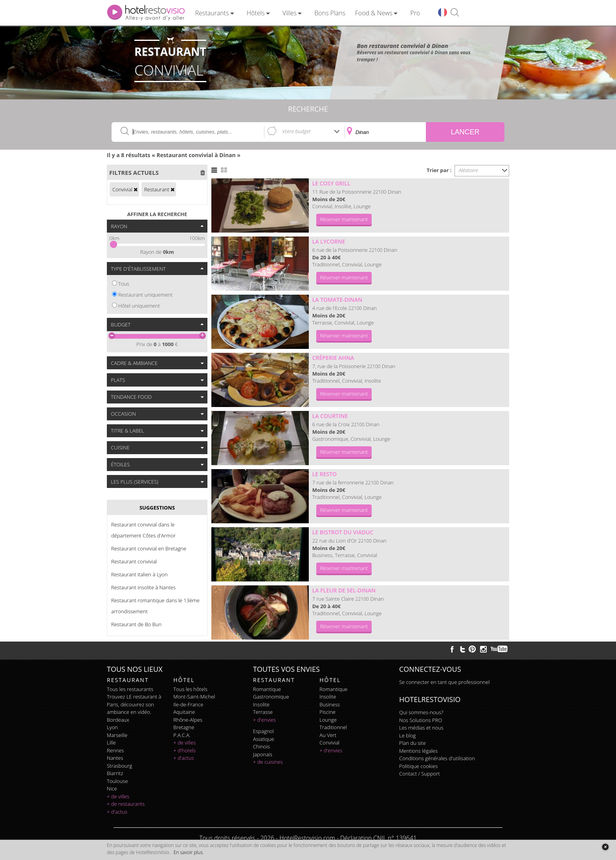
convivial (329, 743)
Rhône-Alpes (188, 720)
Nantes (115, 758)
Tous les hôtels (190, 689)
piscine (327, 712)
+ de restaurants (126, 804)
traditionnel (333, 727)
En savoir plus (188, 852)
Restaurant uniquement (146, 295)
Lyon (112, 727)
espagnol (263, 731)
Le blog (407, 735)
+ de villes (118, 796)
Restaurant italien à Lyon (139, 574)
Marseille (117, 735)
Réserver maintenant (344, 219)
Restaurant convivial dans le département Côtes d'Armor (143, 530)
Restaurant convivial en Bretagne (149, 548)
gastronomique (271, 697)
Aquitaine (184, 712)
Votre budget (296, 131)
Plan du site (412, 743)
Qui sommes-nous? (421, 712)
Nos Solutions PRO (421, 720)
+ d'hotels (184, 750)
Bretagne (184, 727)
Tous (124, 284)
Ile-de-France (188, 704)
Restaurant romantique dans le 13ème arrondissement (155, 606)
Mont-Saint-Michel (194, 697)
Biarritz (115, 773)
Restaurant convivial (134, 561)
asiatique (264, 739)
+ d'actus (117, 812)
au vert (328, 735)
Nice (112, 788)
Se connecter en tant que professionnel (444, 682)
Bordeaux (118, 720)
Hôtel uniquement (139, 306)
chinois (261, 746)
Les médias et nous (421, 728)
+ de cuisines (268, 762)
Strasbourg (119, 766)
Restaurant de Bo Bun (136, 624)
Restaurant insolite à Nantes (143, 587)
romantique (267, 689)
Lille (111, 743)
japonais (263, 754)
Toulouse (117, 781)
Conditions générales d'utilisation (437, 758)
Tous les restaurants (130, 689)
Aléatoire (469, 170)
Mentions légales (418, 751)
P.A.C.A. (182, 735)
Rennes (115, 750)
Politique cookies (418, 766)
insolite (261, 704)
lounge (328, 720)
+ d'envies (264, 720)
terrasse (263, 712)
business (330, 704)
